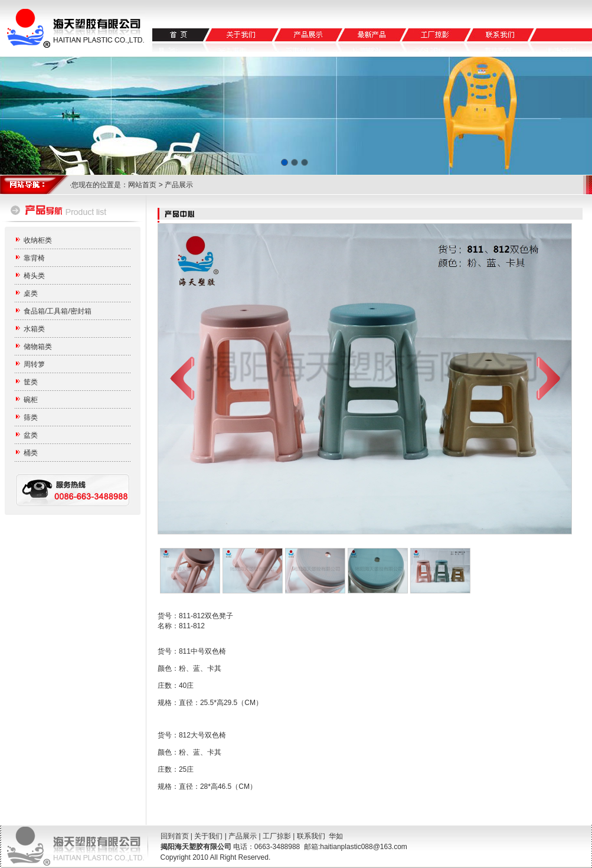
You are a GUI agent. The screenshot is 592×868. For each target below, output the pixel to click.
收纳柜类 (38, 240)
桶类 (31, 453)
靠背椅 (34, 258)
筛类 (31, 417)
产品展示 (243, 836)
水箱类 (34, 329)
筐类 (31, 382)
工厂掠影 (277, 836)
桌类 (31, 293)
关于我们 (208, 836)
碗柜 (31, 400)
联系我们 (311, 836)
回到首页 (175, 836)
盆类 (31, 435)
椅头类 (34, 276)
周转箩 (34, 364)
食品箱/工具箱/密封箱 (58, 311)
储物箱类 (38, 347)
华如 (336, 836)
